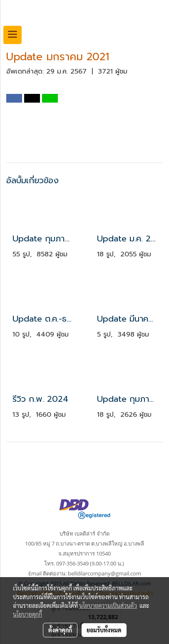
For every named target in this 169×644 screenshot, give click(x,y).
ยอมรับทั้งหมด (104, 630)
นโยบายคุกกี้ (27, 614)
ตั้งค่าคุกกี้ (60, 630)
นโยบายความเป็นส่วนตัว (108, 605)
